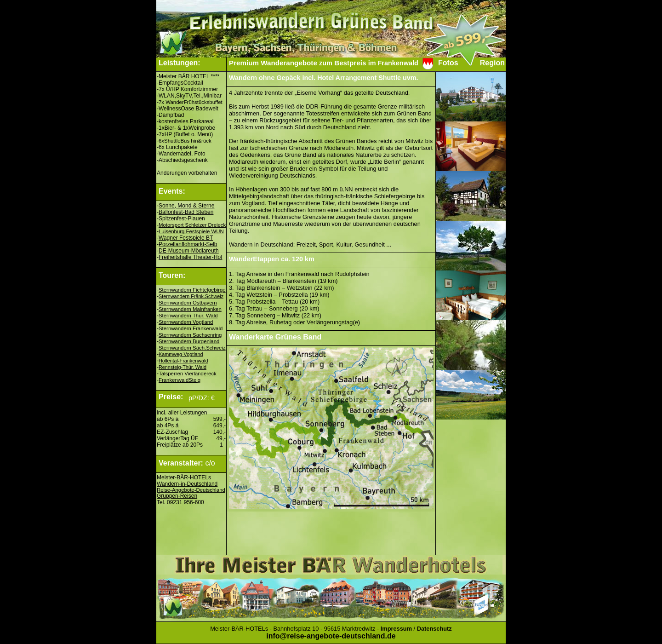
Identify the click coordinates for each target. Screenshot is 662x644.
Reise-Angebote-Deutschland (191, 490)
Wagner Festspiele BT (186, 238)
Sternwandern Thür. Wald (188, 316)
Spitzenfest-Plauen (182, 218)
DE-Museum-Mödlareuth (189, 251)
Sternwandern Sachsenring (190, 335)
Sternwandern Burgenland (189, 341)
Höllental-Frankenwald (183, 361)
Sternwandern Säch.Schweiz (192, 348)
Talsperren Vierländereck (188, 374)
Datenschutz (434, 629)
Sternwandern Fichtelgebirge (192, 290)
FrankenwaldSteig (180, 380)
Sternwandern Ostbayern (188, 303)
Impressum (396, 629)
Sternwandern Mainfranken (190, 309)
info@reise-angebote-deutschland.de (331, 636)
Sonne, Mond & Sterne (186, 206)
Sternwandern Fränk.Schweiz (191, 296)
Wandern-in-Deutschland (187, 484)
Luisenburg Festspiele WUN (191, 231)
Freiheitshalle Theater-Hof (191, 257)
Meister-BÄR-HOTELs (184, 477)
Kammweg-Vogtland (181, 354)
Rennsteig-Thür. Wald (183, 367)
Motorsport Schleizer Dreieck (192, 225)
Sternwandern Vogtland (186, 322)
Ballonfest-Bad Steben (186, 212)
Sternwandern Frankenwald (191, 328)
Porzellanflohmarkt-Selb (188, 244)
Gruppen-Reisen (177, 496)
